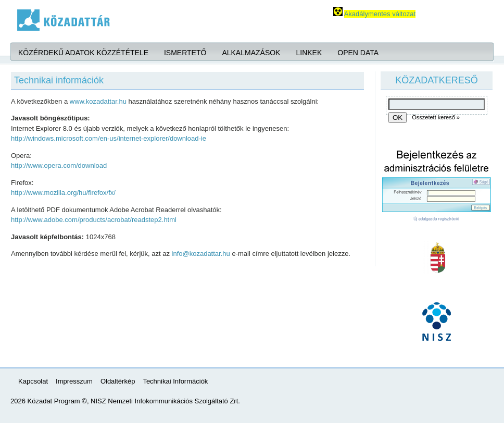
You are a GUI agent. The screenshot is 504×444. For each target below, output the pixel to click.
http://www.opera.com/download (59, 165)
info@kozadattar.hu (201, 254)
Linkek (309, 53)
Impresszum (74, 381)
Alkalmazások (251, 53)
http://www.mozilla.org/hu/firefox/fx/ (63, 193)
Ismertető (185, 53)
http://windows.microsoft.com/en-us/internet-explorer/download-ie (109, 138)
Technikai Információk (175, 381)
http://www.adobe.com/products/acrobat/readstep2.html (94, 220)
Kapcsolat (33, 381)
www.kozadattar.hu (98, 101)
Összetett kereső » (436, 117)
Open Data (358, 53)
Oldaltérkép (118, 381)
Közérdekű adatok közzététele (83, 53)
